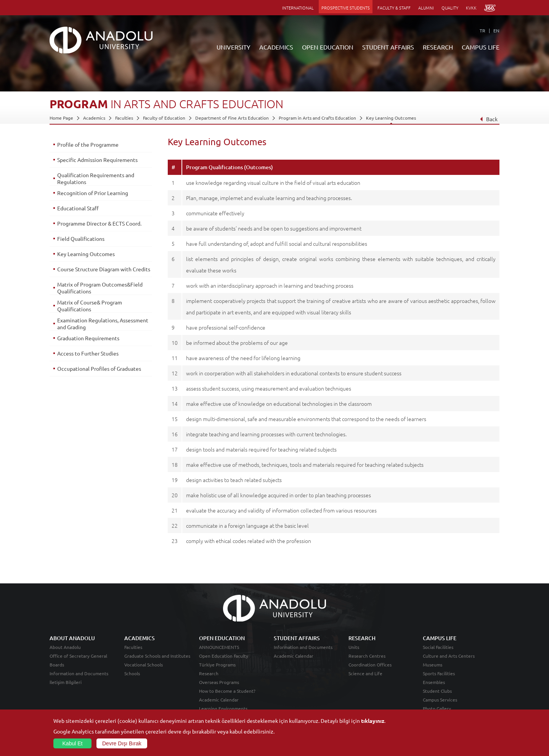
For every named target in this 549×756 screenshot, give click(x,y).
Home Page (61, 118)
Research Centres (367, 656)
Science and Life (365, 673)
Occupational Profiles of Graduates (99, 368)
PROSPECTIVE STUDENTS (346, 8)
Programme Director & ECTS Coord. (99, 223)
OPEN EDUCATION (328, 47)
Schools (132, 673)
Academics (94, 118)
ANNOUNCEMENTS (219, 647)
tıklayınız (373, 721)
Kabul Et (73, 743)
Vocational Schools (144, 665)
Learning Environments (223, 708)
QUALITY (450, 8)
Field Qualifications (81, 239)
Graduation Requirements (88, 338)
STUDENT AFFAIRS (388, 47)
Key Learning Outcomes (391, 118)
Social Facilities (438, 647)
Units (354, 647)
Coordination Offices (370, 665)
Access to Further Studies (88, 353)
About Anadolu (65, 647)
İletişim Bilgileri (66, 682)
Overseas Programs (219, 682)
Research (209, 673)
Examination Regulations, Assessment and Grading (103, 324)
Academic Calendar (219, 700)
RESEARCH (438, 47)
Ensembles (434, 682)
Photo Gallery (437, 708)
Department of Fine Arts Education (232, 118)
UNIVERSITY (234, 47)
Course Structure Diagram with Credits (104, 269)
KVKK (471, 8)
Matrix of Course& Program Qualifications (90, 306)
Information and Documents (79, 673)
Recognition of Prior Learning (93, 193)
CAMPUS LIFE (481, 47)
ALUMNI (426, 8)
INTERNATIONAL (298, 8)
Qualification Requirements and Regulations (96, 178)
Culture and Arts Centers (449, 656)
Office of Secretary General (78, 656)
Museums (433, 665)
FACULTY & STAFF (394, 8)
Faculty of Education (164, 118)
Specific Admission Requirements (97, 160)
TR (482, 30)
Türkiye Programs (217, 665)
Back (489, 119)
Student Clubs (437, 691)
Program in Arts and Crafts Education (317, 118)
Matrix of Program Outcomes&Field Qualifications (100, 288)
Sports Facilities (439, 673)
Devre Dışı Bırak (122, 743)
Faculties (124, 118)
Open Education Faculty (224, 656)
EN (496, 30)
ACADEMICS (276, 47)
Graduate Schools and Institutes (157, 656)
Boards (57, 665)
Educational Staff (78, 208)
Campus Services (440, 700)
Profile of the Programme (88, 144)
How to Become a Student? (227, 691)
